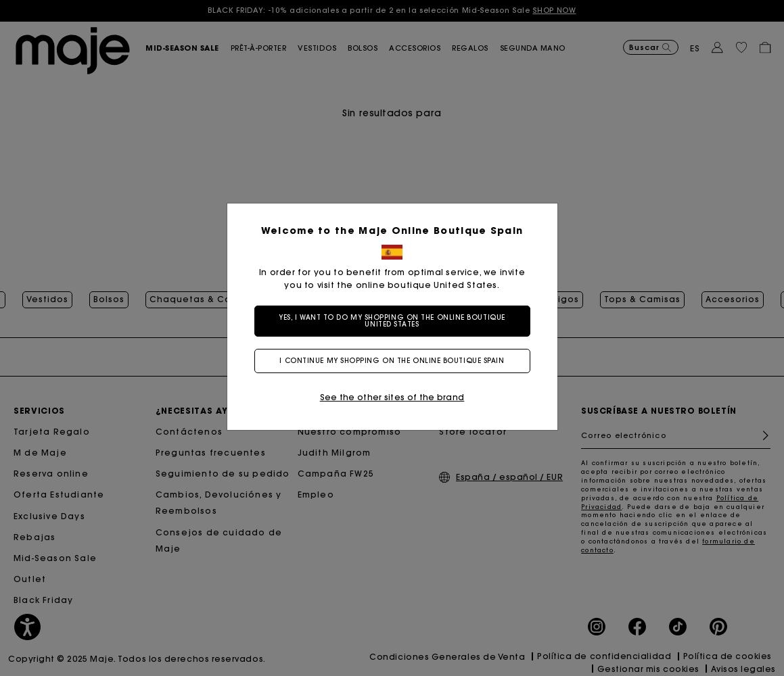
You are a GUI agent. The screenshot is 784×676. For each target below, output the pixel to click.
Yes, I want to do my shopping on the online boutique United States (392, 321)
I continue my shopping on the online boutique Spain (392, 361)
